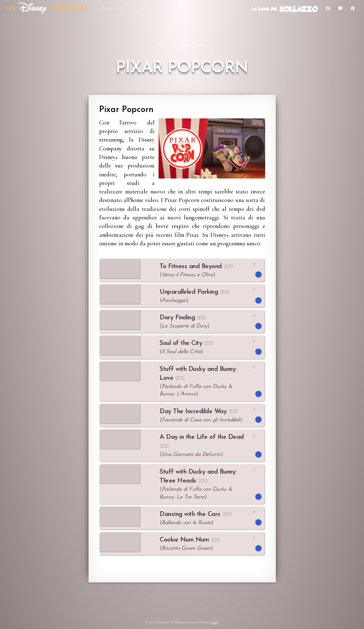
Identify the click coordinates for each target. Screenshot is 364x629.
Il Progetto (109, 9)
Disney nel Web (207, 9)
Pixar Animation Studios (182, 45)
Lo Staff (140, 9)
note (214, 622)
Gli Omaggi (170, 9)
